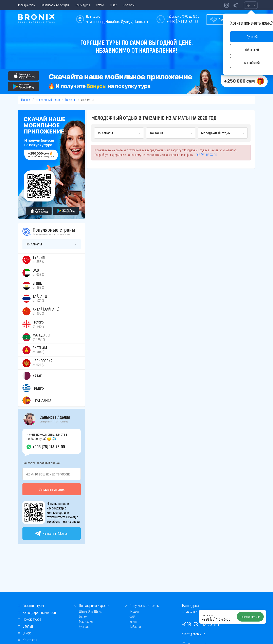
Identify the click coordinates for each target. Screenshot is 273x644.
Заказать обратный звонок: (42, 463)
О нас (113, 5)
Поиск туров (82, 5)
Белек (83, 616)
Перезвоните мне (250, 617)
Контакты (129, 5)
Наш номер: (207, 615)
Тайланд (135, 626)
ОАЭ (132, 616)
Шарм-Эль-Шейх (90, 611)
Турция (134, 611)
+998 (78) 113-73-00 (182, 21)
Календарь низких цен (55, 5)
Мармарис (86, 621)
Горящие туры (27, 5)
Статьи (100, 5)
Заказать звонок (52, 489)
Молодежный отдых (48, 100)
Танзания (70, 100)
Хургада (84, 626)
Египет (134, 621)
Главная (26, 100)
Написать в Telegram (52, 533)
